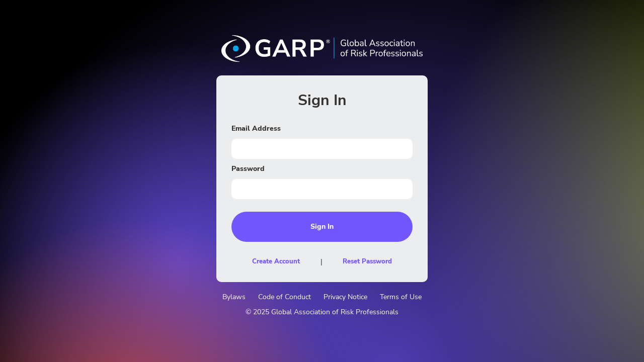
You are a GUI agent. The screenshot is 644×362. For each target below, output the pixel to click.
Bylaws (234, 297)
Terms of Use (401, 297)
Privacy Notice (345, 297)
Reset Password (367, 261)
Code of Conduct (285, 297)
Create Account (276, 261)
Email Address (256, 128)
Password (248, 169)
